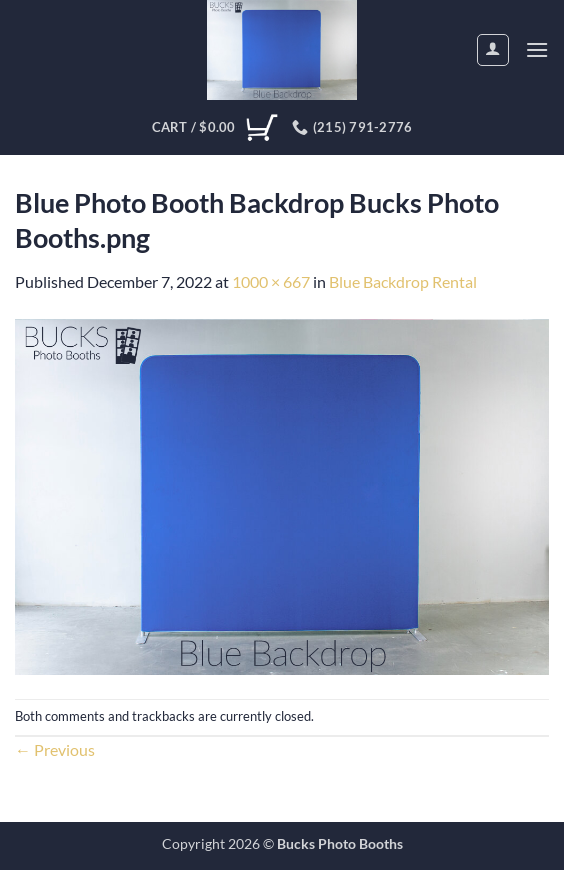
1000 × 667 (271, 281)
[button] (537, 49)
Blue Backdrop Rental (403, 281)
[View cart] (215, 128)
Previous (55, 749)
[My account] (493, 50)
